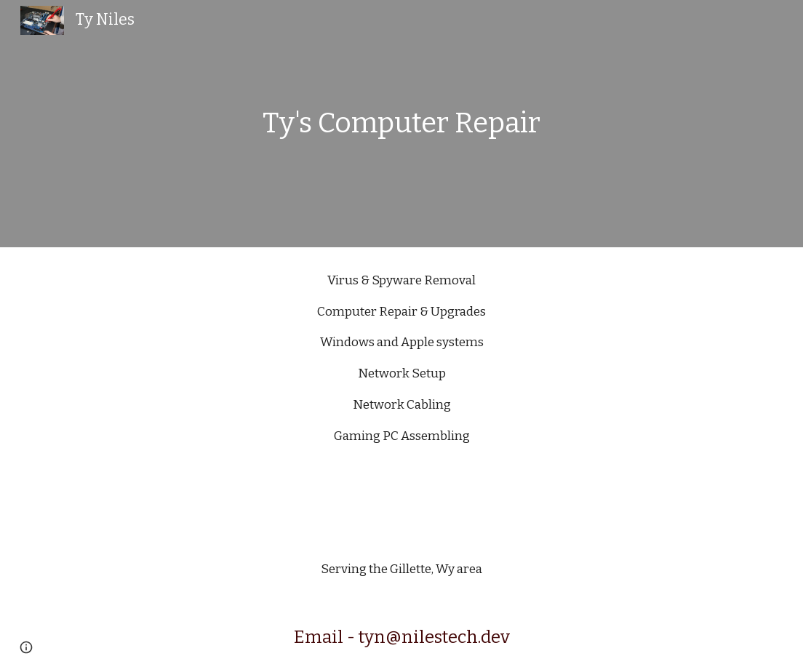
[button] (26, 647)
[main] (402, 124)
